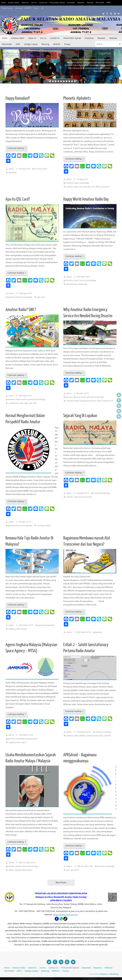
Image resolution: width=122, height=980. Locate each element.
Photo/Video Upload (61, 3)
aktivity (77, 397)
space (24, 742)
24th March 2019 (26, 625)
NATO (98, 187)
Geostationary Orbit (95, 736)
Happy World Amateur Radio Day (86, 199)
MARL (48, 526)
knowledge (84, 183)
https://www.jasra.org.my (65, 915)
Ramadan (12, 173)
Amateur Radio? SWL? (21, 310)
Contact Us (46, 3)
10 (72, 81)
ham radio (87, 187)
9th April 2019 (82, 393)
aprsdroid (75, 870)
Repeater (87, 3)
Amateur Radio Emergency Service (81, 401)
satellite (108, 736)
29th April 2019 (25, 293)
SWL (26, 403)
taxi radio (33, 403)
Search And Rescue (105, 401)
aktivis (11, 870)
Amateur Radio (15, 3)
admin (11, 169)
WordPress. (114, 974)
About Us (27, 3)
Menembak (107, 3)
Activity (38, 169)
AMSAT (82, 736)
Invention (107, 732)
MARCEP (30, 8)
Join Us (36, 3)
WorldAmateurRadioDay (77, 284)
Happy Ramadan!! (18, 98)
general (11, 297)
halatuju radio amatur (18, 629)
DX (80, 187)
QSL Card (41, 297)
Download (76, 3)
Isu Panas (41, 526)
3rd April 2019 (25, 522)
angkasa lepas (14, 742)
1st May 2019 (82, 179)
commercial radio (16, 403)
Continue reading (17, 148)
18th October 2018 (85, 866)
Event (45, 169)
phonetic (106, 187)
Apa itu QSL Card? (18, 199)
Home (4, 3)
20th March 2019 (84, 632)
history (89, 497)
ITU (93, 187)
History (19, 297)
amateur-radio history (76, 497)
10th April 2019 (25, 396)
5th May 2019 (24, 169)
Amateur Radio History (18, 399)
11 (75, 81)
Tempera (104, 974)
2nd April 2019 (83, 493)
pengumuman (32, 739)
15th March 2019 (26, 735)
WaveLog (21, 8)
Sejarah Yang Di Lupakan (80, 416)
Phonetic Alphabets (77, 98)
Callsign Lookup (8, 8)
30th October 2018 (27, 863)
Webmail (96, 3)
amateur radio (72, 187)
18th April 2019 (83, 277)
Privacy (39, 8)
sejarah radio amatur (24, 870)
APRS (116, 3)
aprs (68, 870)
